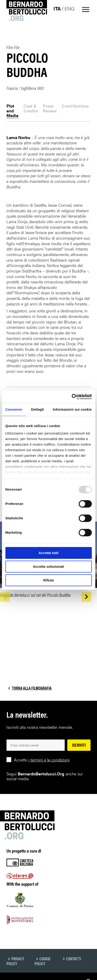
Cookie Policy (43, 961)
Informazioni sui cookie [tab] (72, 409)
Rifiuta (48, 580)
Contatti (73, 959)
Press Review (50, 109)
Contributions (75, 106)
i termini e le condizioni (49, 760)
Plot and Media (12, 111)
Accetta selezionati (48, 566)
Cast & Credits (31, 109)
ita (57, 8)
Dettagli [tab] (38, 409)
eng (69, 8)
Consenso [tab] (14, 409)
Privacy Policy (15, 961)
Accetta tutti (48, 553)
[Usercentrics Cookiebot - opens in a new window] (72, 397)
